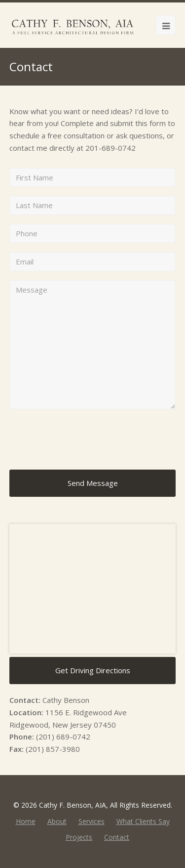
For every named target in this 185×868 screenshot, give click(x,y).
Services (92, 821)
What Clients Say (143, 821)
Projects (79, 837)
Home (26, 821)
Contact (117, 837)
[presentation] (84, 439)
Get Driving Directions (93, 670)
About (57, 821)
